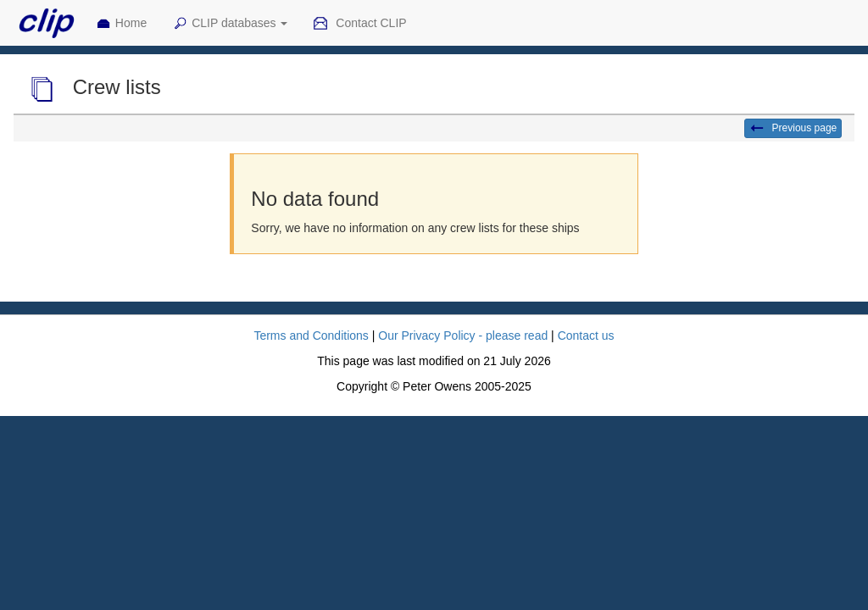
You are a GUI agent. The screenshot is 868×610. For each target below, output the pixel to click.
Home (121, 24)
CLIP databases (230, 24)
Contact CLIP (359, 24)
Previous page (793, 129)
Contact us (586, 335)
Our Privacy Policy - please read (463, 335)
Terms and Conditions (311, 335)
